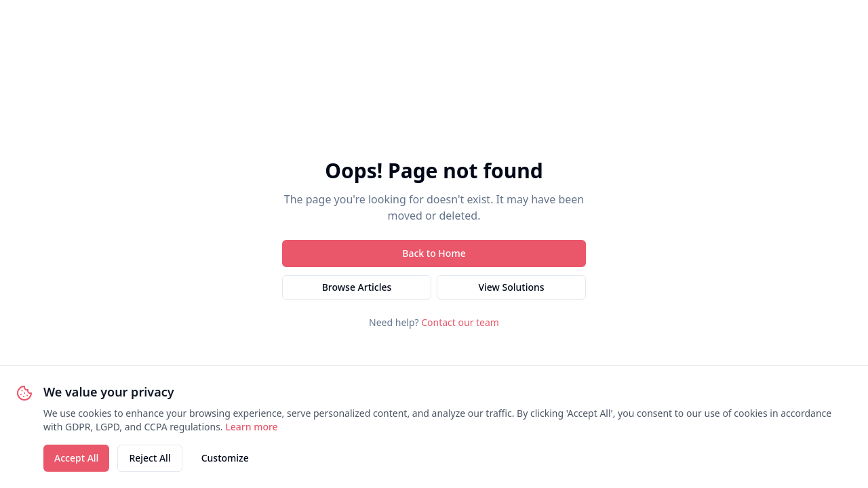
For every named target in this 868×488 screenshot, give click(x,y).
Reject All (150, 458)
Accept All (76, 458)
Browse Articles (357, 287)
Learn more (251, 427)
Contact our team (460, 322)
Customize (225, 458)
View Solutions (511, 287)
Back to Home (434, 253)
